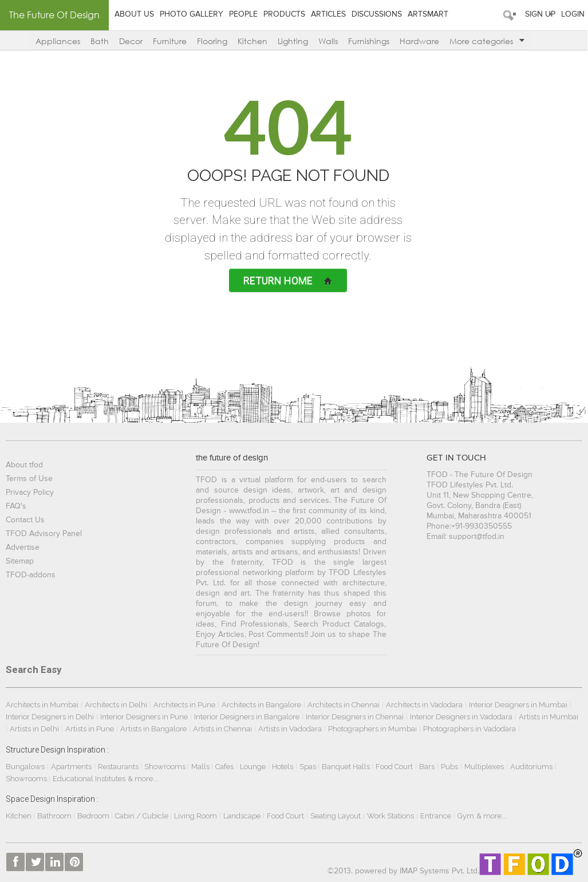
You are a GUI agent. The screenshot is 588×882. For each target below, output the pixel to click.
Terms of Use (31, 479)
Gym (467, 816)
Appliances (56, 41)
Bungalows (27, 767)
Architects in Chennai (345, 705)
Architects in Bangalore (263, 705)
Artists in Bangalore (155, 729)
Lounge (254, 767)
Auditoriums (533, 767)
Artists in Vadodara (292, 729)
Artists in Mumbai (550, 717)
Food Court (396, 767)
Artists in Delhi (36, 729)
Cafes (226, 767)
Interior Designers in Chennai (356, 717)
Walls (326, 41)
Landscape (244, 816)
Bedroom (96, 816)
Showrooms (167, 767)
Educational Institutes (91, 779)
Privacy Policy (31, 493)
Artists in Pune (91, 729)
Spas (310, 767)
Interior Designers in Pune (146, 717)
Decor (129, 41)
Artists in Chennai (224, 729)
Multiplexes (486, 767)
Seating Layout (337, 816)
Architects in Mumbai (44, 705)
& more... (145, 779)
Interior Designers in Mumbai (520, 705)
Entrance (437, 816)
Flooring (210, 41)
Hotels (284, 767)
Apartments (73, 767)
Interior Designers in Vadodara (463, 717)
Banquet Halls (348, 767)
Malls (203, 767)
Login (569, 14)
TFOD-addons (32, 575)
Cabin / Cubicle (144, 816)
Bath (98, 41)
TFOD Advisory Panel (46, 534)
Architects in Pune (186, 705)
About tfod (26, 465)
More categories (485, 41)
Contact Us (27, 520)
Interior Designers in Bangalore (248, 717)
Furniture (168, 41)
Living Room (197, 816)
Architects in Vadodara (426, 705)
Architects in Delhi (118, 705)
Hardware (418, 41)
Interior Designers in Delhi (52, 717)
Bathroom (57, 816)
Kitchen (251, 41)
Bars (429, 767)
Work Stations (392, 816)
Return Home (288, 280)
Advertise (24, 548)
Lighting (291, 41)
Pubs (451, 767)
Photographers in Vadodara (471, 729)
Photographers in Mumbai (374, 729)
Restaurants (121, 767)
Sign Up (537, 14)
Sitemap (21, 561)
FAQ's (18, 506)
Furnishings (367, 41)
